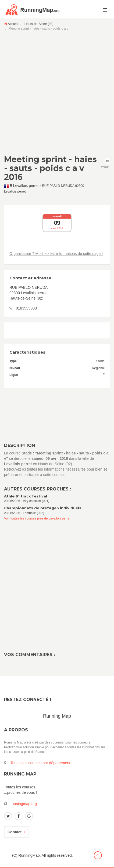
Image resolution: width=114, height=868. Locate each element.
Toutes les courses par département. (41, 763)
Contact (17, 832)
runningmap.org (24, 804)
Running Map (57, 716)
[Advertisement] (57, 93)
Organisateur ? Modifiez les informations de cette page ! (56, 254)
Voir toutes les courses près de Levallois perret (37, 518)
